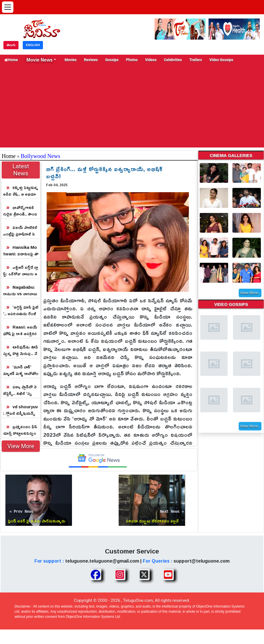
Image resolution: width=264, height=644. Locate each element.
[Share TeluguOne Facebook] (96, 575)
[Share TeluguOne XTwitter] (144, 575)
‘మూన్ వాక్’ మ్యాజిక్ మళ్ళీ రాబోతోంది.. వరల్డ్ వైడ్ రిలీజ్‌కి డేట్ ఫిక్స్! (21, 370)
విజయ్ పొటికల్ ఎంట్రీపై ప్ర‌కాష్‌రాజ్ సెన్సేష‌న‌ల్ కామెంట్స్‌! (20, 231)
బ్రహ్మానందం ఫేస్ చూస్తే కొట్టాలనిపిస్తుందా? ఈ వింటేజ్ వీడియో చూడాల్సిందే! (20, 430)
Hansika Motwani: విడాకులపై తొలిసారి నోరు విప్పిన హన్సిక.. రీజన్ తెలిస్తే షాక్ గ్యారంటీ (21, 251)
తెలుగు (11, 45)
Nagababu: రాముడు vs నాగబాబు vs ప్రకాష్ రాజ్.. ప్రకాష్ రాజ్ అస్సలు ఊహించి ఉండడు (20, 291)
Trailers (195, 60)
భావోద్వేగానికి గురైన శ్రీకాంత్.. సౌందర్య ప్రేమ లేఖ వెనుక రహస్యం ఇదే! (20, 211)
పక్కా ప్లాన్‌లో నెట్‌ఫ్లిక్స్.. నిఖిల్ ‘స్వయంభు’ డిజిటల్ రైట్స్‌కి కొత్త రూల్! (20, 390)
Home (11, 60)
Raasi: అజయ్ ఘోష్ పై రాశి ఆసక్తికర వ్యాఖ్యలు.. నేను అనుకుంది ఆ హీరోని (20, 330)
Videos (151, 60)
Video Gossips (221, 60)
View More (21, 446)
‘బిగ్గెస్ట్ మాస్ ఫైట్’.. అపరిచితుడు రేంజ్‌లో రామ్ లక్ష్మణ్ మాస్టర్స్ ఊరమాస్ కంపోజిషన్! (21, 310)
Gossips (112, 60)
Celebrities (173, 60)
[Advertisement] (132, 108)
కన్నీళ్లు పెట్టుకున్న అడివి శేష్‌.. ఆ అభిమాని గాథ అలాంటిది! (21, 191)
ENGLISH (33, 45)
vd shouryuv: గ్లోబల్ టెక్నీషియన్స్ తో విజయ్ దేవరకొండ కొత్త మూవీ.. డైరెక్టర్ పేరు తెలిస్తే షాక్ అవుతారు (20, 410)
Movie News (40, 60)
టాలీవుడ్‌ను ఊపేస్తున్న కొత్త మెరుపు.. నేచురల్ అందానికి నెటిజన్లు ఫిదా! (21, 350)
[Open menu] (8, 7)
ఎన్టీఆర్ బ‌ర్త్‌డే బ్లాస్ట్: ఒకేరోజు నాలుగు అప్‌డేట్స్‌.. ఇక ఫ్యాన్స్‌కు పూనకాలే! (21, 271)
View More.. (250, 294)
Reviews (91, 60)
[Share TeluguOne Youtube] (168, 575)
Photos (132, 60)
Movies (71, 60)
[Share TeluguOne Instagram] (120, 575)
